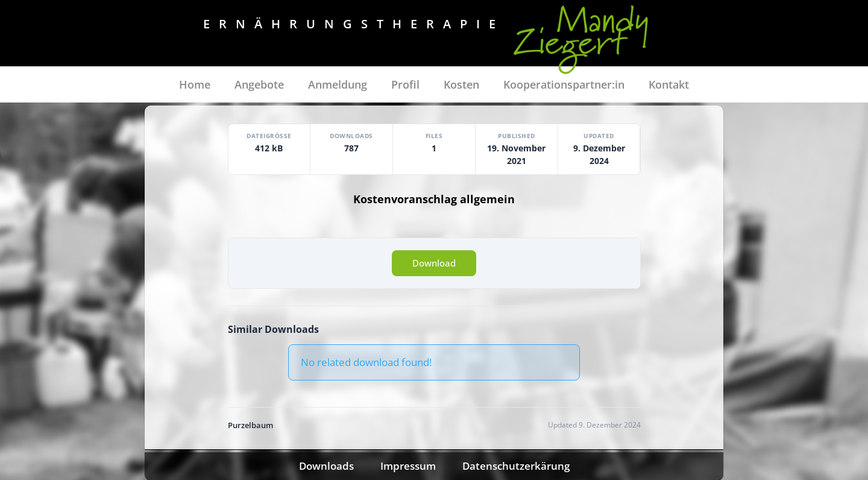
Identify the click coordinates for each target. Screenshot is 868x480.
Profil (405, 84)
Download (434, 263)
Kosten (461, 84)
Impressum (408, 466)
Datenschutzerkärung (516, 466)
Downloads (326, 466)
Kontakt (669, 84)
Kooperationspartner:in (564, 84)
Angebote (259, 84)
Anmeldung (338, 84)
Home (195, 84)
